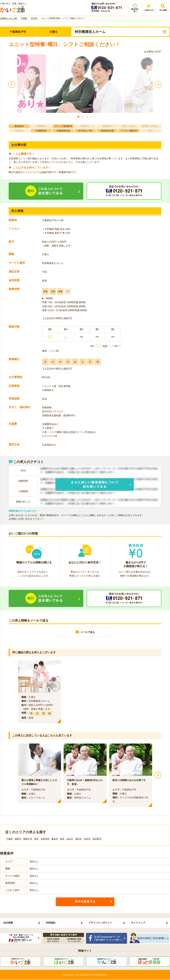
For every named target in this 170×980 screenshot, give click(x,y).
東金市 (55, 839)
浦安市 (78, 839)
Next (158, 775)
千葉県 (9, 839)
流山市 (70, 839)
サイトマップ (138, 923)
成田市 (18, 839)
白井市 (87, 839)
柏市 (62, 839)
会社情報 (8, 923)
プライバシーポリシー (100, 923)
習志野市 (97, 839)
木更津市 (45, 839)
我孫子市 (28, 839)
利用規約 (51, 923)
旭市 (36, 839)
